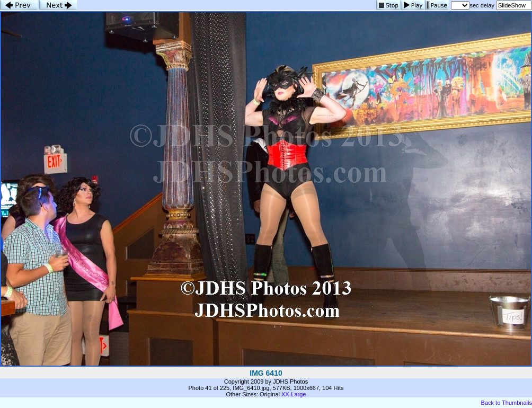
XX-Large (294, 394)
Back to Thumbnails (507, 403)
